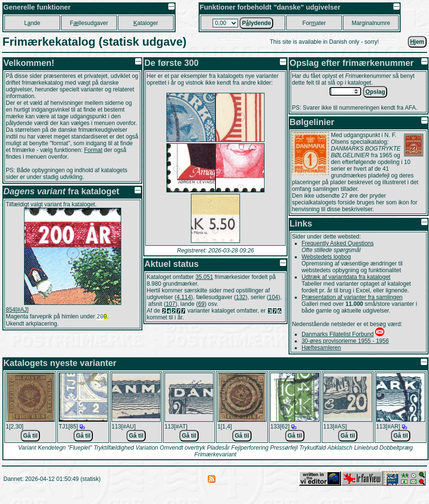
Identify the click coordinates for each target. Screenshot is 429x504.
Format (93, 150)
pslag (375, 92)
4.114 (184, 297)
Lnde (32, 23)
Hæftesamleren (321, 348)
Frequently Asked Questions (338, 243)
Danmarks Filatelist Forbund (338, 334)
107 (170, 304)
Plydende (256, 23)
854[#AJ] (17, 310)
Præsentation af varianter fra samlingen (352, 297)
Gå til (30, 436)
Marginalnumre (371, 23)
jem (417, 42)
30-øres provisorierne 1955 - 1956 (345, 341)
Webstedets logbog (326, 257)
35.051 (204, 277)
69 (201, 304)
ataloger (145, 23)
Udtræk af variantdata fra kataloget (346, 277)
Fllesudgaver (89, 23)
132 (240, 297)
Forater (314, 23)
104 (274, 297)
